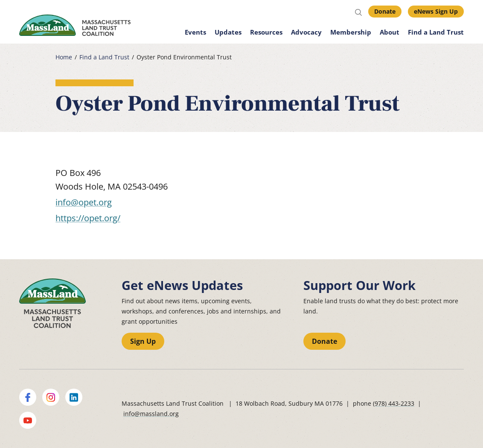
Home (64, 57)
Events (195, 32)
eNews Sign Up (436, 11)
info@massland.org (151, 414)
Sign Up (143, 341)
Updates (228, 32)
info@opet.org (84, 202)
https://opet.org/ (88, 218)
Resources (266, 32)
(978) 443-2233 (394, 403)
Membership (351, 32)
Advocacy (306, 32)
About (390, 32)
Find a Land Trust (436, 32)
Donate (385, 11)
